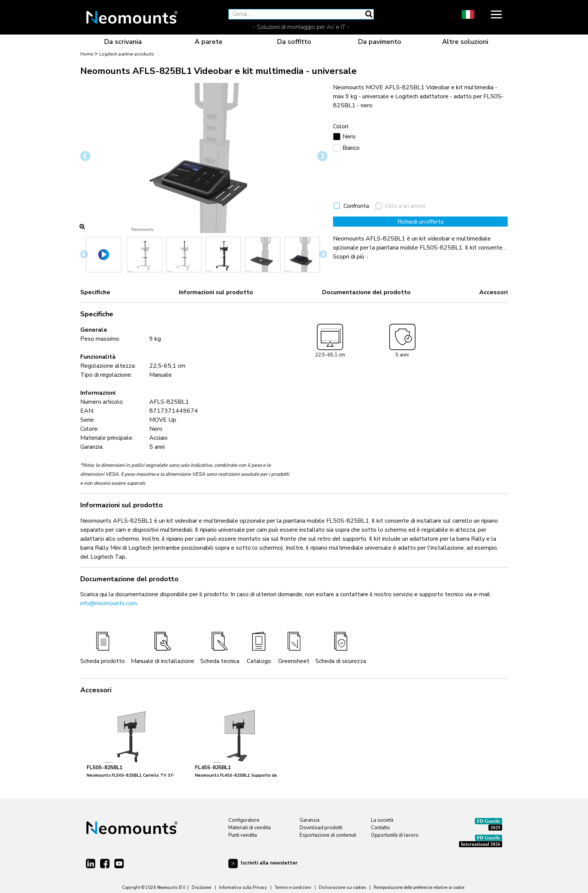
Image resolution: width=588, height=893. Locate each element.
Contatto (380, 828)
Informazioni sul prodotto (216, 292)
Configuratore (244, 820)
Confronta (356, 206)
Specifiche (95, 292)
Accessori (493, 292)
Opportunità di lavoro (395, 835)
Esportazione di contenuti (328, 835)
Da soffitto (294, 42)
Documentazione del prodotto (366, 292)
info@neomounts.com (109, 603)
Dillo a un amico (400, 206)
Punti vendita (243, 835)
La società (382, 820)
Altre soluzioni (465, 42)
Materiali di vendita (250, 828)
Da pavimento (380, 42)
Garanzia (310, 820)
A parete (208, 42)
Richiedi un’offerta (421, 222)
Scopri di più (352, 257)
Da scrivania (123, 42)
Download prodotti (321, 828)
